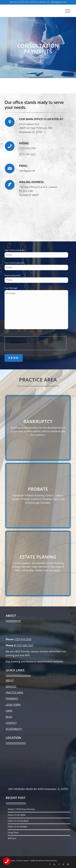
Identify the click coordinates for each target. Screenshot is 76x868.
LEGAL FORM (13, 705)
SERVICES (11, 686)
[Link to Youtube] (68, 864)
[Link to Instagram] (59, 864)
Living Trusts (13, 833)
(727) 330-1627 (25, 645)
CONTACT (11, 723)
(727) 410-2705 (23, 639)
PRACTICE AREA (14, 693)
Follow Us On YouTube (17, 827)
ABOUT (10, 680)
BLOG (9, 717)
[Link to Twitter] (63, 864)
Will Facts (12, 838)
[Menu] (66, 11)
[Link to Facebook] (50, 864)
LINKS (9, 711)
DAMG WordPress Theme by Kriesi (43, 860)
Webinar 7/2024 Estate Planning (21, 809)
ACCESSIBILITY (14, 729)
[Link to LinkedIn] (54, 864)
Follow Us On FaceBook (18, 821)
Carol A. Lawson (23, 860)
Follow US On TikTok (17, 815)
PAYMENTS (12, 699)
